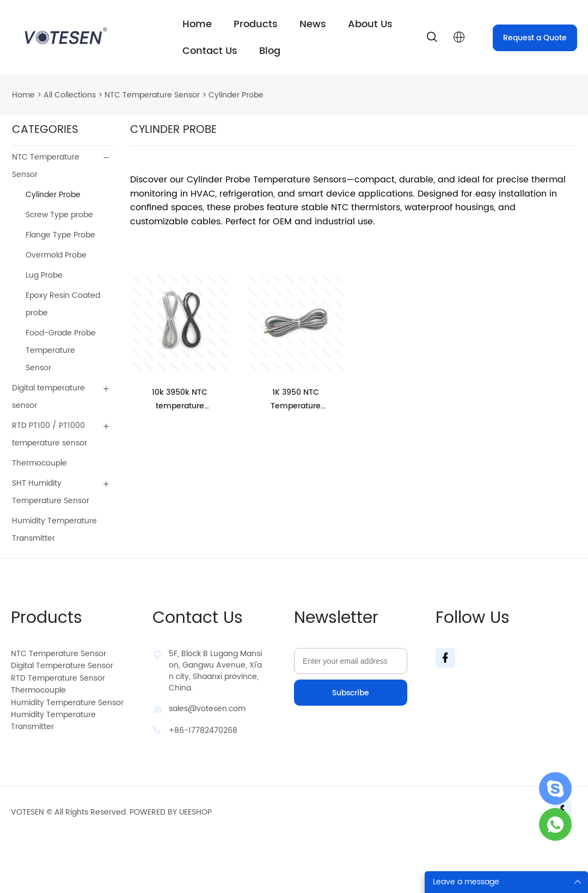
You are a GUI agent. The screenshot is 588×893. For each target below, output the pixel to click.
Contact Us (210, 51)
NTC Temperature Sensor (152, 95)
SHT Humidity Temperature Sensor (51, 492)
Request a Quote (535, 38)
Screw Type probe (59, 215)
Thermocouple (39, 463)
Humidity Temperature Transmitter (54, 530)
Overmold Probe (56, 255)
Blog (270, 51)
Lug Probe (44, 275)
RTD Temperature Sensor (58, 678)
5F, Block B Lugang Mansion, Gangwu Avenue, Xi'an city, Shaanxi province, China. (215, 671)
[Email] (351, 661)
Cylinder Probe (236, 95)
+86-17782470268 (203, 730)
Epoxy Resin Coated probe (63, 304)
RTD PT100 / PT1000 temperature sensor (50, 434)
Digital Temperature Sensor (62, 666)
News (313, 24)
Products (256, 24)
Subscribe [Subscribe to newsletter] (351, 693)
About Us (370, 24)
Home (197, 24)
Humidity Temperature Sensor (67, 703)
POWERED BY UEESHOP (171, 812)
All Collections (70, 95)
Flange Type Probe (60, 235)
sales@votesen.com (207, 709)
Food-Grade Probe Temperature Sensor (61, 350)
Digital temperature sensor (48, 397)
